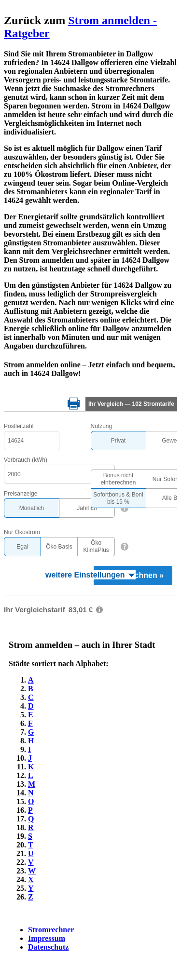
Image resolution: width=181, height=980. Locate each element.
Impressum (47, 938)
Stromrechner (51, 930)
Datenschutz (48, 947)
